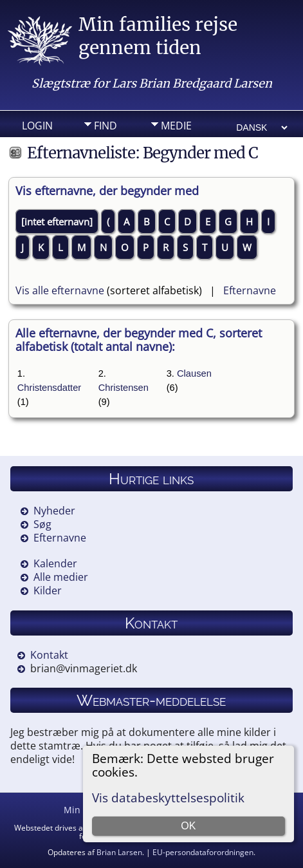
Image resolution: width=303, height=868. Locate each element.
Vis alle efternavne (60, 290)
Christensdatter (49, 388)
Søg (42, 524)
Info (106, 146)
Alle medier (61, 577)
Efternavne (250, 290)
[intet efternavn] (57, 222)
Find (106, 126)
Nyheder (54, 511)
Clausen (194, 373)
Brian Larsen (119, 852)
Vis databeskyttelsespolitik (168, 797)
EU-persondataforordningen (203, 852)
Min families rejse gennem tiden (158, 36)
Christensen (124, 388)
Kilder (48, 590)
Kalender (55, 563)
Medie (176, 126)
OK (188, 826)
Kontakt (49, 655)
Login (37, 126)
